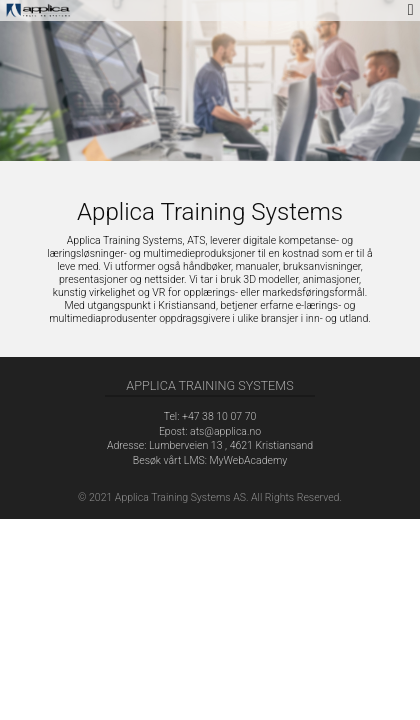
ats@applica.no (225, 431)
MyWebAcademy (248, 460)
